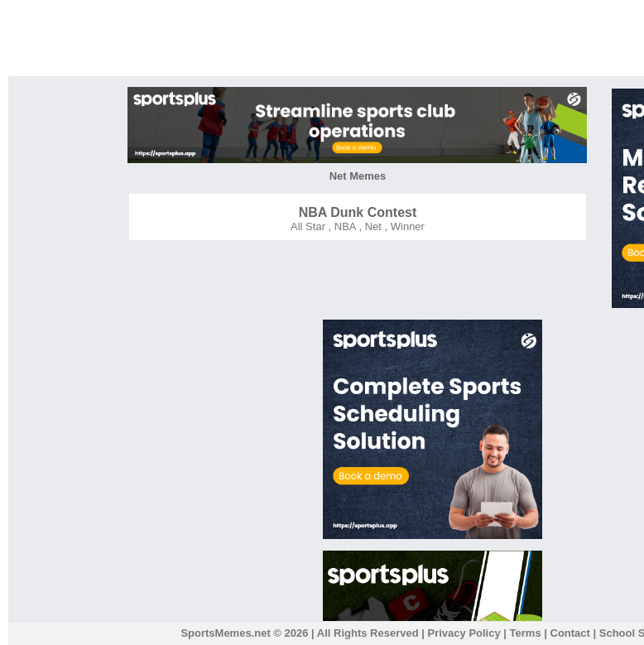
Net (372, 226)
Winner (406, 226)
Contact (570, 633)
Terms (526, 633)
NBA (344, 226)
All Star (308, 226)
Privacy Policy (464, 633)
